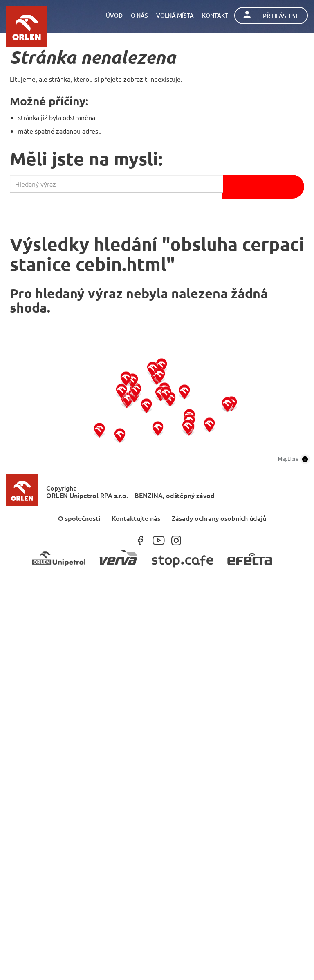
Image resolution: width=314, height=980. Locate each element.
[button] (100, 430)
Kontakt (215, 15)
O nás (139, 15)
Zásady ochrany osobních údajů (219, 518)
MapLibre (288, 459)
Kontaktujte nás (136, 518)
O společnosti (79, 518)
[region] (157, 407)
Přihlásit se (271, 15)
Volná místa (175, 15)
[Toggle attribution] (305, 459)
